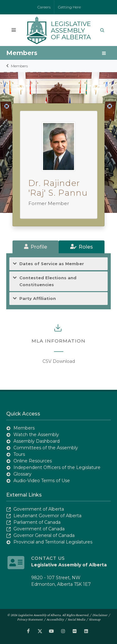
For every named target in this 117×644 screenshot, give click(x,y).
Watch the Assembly (36, 435)
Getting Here (69, 7)
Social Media (76, 619)
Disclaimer (100, 615)
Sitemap (95, 619)
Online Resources (33, 461)
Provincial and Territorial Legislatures (53, 542)
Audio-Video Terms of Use (42, 481)
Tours (19, 454)
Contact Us (48, 558)
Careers (44, 7)
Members (19, 66)
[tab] (36, 247)
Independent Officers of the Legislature (57, 467)
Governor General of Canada (44, 535)
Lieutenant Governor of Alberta (47, 516)
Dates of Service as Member (52, 264)
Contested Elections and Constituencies (48, 281)
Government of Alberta (39, 509)
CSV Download (59, 361)
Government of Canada (39, 529)
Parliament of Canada (37, 522)
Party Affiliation (38, 299)
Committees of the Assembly (46, 448)
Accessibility (55, 619)
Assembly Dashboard (37, 441)
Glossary (22, 474)
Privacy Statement (30, 619)
